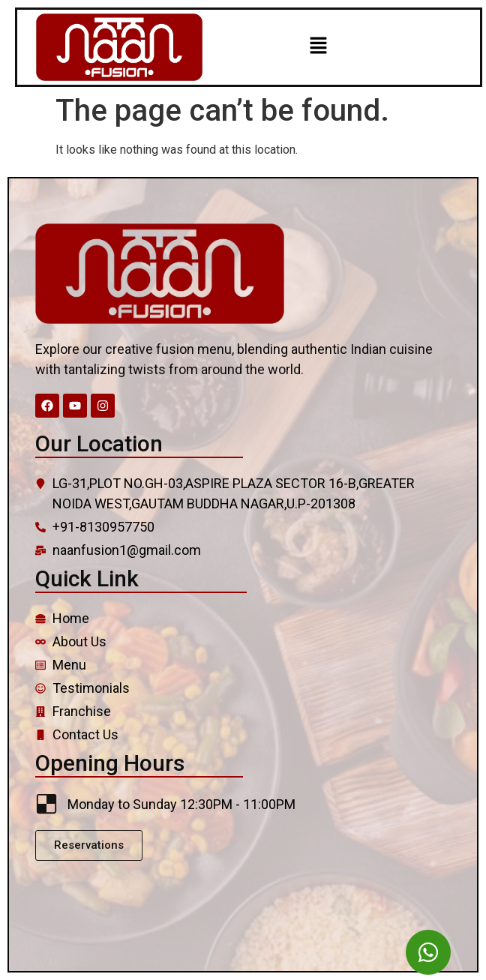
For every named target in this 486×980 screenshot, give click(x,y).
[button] (318, 47)
